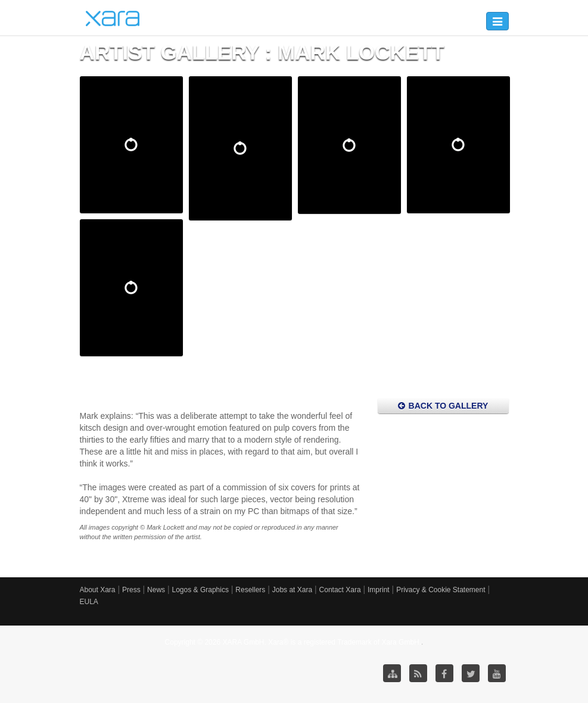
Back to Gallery (443, 406)
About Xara (98, 590)
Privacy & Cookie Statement (441, 590)
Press (131, 590)
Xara (113, 18)
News (156, 590)
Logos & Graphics (200, 590)
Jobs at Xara (292, 590)
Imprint (379, 590)
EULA (89, 602)
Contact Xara (340, 590)
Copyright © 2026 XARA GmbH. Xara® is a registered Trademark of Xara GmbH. (293, 642)
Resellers (250, 590)
